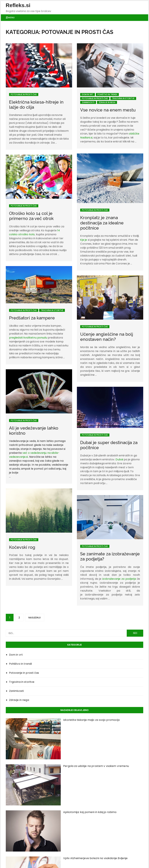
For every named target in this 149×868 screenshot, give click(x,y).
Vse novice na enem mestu (108, 110)
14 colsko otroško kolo (35, 232)
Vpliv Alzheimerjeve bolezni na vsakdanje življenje (95, 858)
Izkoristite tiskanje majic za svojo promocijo (91, 720)
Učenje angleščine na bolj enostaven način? (107, 337)
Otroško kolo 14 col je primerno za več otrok (31, 216)
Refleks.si (18, 5)
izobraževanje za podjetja (119, 556)
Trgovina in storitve (123, 98)
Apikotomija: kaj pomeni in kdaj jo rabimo (90, 812)
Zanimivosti (88, 102)
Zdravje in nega (107, 102)
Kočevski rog (22, 526)
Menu (10, 18)
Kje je (84, 240)
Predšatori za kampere (32, 318)
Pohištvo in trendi (107, 94)
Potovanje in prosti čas (24, 94)
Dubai (119, 448)
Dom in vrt (88, 94)
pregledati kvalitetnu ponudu (28, 338)
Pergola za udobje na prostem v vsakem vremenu (96, 766)
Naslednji (34, 618)
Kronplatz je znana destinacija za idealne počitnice (102, 223)
